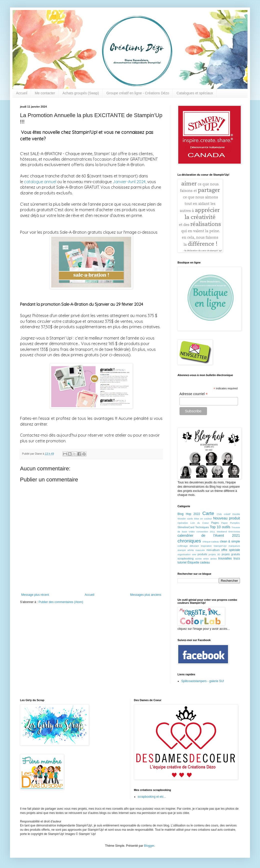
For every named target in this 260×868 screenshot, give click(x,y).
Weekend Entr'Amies (228, 532)
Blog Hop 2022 (189, 514)
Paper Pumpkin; (231, 523)
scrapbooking (185, 558)
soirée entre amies (206, 559)
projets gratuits (231, 554)
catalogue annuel (40, 182)
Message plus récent (35, 595)
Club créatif (223, 514)
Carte (208, 513)
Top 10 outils (220, 527)
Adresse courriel (194, 394)
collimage (183, 546)
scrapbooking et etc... (152, 797)
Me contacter (45, 93)
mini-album (213, 550)
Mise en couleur (203, 519)
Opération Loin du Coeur (193, 523)
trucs (237, 558)
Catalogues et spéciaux (195, 93)
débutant (194, 546)
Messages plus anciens (146, 595)
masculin (200, 550)
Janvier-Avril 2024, (129, 182)
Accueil (22, 93)
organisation (184, 554)
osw (194, 554)
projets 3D (214, 554)
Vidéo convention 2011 (202, 532)
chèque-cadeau (211, 542)
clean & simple (230, 541)
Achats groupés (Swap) (81, 93)
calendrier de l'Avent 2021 (209, 535)
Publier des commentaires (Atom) (61, 602)
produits (202, 554)
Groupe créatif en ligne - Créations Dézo (138, 93)
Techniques (202, 527)
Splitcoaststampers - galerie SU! (203, 681)
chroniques (189, 541)
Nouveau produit (226, 518)
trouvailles (225, 558)
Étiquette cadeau (198, 562)
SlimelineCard (186, 527)
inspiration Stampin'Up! (214, 546)
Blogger (149, 846)
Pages (215, 523)
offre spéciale (231, 550)
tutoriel (182, 562)
